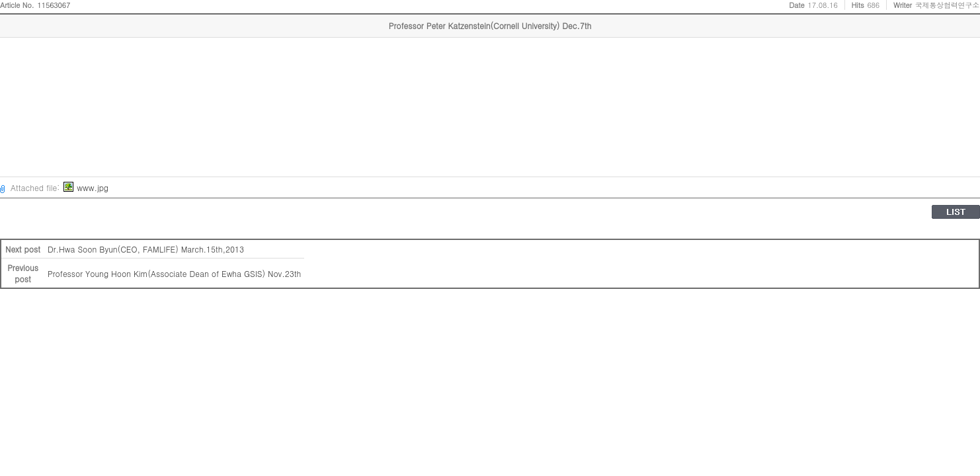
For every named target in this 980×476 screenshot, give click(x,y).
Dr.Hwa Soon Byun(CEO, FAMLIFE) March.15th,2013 (146, 249)
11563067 (54, 5)
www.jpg (86, 187)
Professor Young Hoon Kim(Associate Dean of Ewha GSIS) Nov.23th (174, 273)
